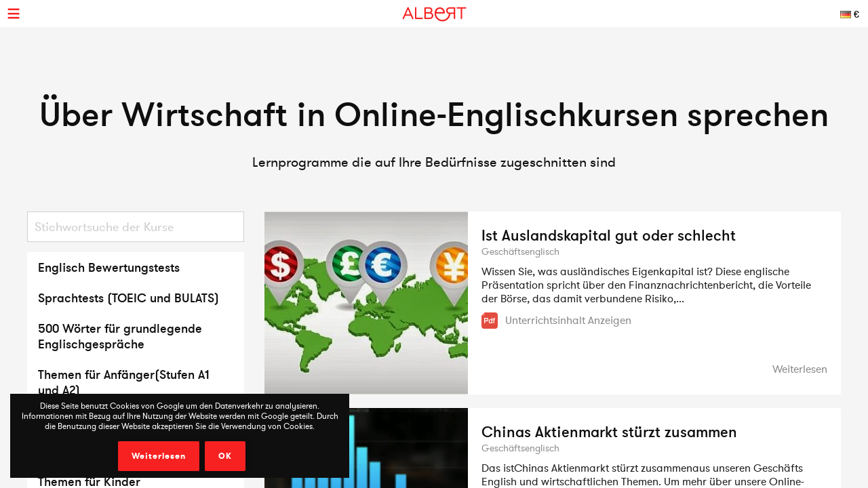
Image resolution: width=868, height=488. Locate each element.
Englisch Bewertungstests (109, 267)
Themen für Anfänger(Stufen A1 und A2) (124, 382)
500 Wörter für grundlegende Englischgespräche (120, 336)
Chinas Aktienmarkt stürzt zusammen (609, 432)
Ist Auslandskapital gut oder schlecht (609, 235)
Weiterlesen (159, 456)
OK (225, 456)
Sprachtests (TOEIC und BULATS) (129, 298)
